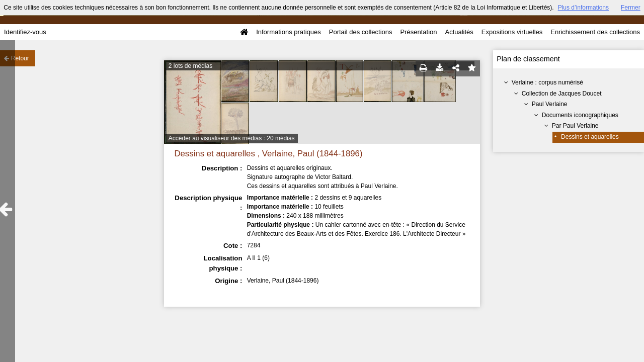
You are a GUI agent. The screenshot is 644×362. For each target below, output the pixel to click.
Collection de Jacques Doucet (562, 94)
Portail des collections (361, 32)
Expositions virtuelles (512, 32)
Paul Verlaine (550, 104)
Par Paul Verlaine (575, 126)
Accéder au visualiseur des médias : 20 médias (232, 138)
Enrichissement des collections (595, 32)
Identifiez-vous (25, 32)
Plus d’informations (583, 8)
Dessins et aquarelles (590, 137)
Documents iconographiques (580, 115)
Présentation (418, 32)
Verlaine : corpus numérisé (547, 82)
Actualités (459, 32)
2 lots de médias (190, 66)
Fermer (631, 8)
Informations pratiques (289, 32)
